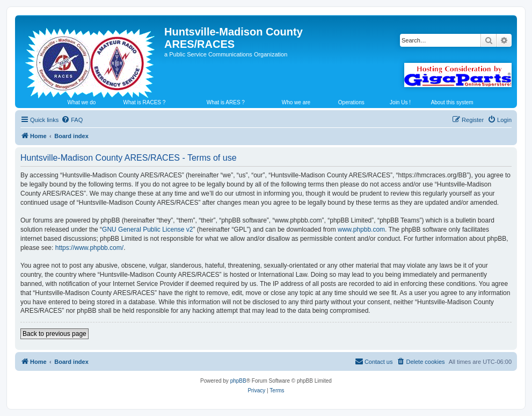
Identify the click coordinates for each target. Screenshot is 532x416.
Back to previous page (54, 334)
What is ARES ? (226, 102)
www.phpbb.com (361, 229)
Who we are (296, 102)
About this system (452, 102)
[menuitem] (72, 120)
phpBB (238, 381)
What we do (82, 102)
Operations (351, 102)
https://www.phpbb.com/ (89, 248)
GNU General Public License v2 (147, 229)
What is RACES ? (144, 102)
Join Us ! (400, 102)
